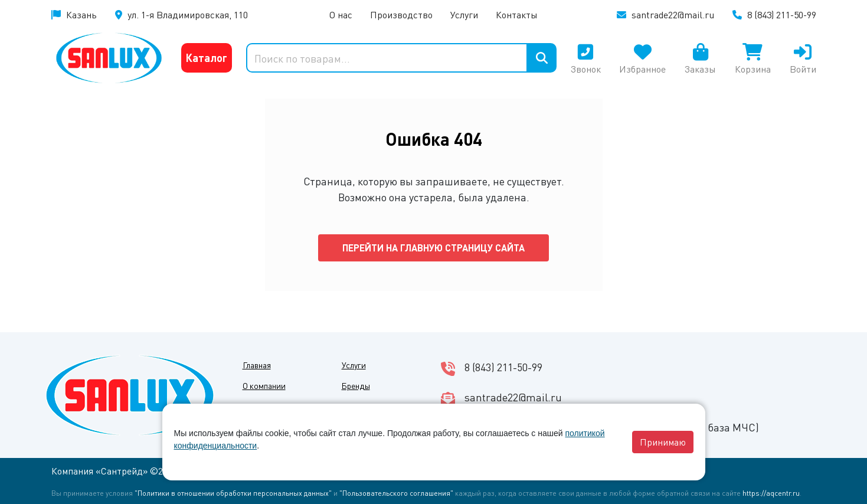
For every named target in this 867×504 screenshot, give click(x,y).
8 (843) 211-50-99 (782, 14)
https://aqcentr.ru (771, 493)
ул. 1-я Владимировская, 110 (188, 14)
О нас (341, 14)
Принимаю (663, 442)
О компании (264, 385)
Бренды (356, 385)
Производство (401, 14)
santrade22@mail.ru (673, 14)
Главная (257, 365)
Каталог (206, 58)
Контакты (517, 14)
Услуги (464, 14)
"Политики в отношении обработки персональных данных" (233, 493)
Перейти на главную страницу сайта (433, 248)
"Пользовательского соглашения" (396, 493)
